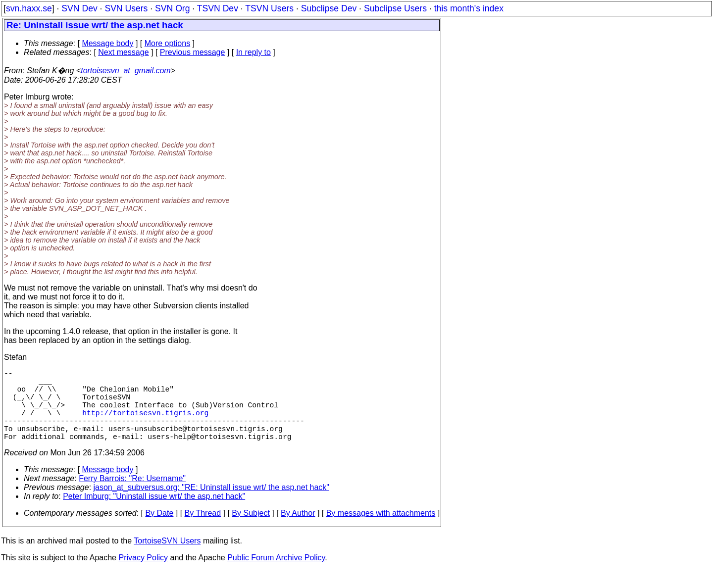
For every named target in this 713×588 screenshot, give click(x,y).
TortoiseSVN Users (167, 559)
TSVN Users (269, 8)
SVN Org (172, 8)
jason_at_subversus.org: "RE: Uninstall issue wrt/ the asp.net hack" (211, 505)
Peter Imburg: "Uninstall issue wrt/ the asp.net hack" (154, 514)
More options (168, 43)
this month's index (469, 8)
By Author (298, 531)
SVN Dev (79, 8)
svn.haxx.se (29, 8)
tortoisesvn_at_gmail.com (126, 71)
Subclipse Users (395, 8)
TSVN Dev (218, 8)
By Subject (251, 531)
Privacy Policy (143, 575)
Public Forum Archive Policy (276, 575)
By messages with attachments (381, 531)
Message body (107, 43)
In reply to (254, 52)
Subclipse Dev (329, 8)
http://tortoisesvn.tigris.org (145, 424)
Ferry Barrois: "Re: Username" (132, 496)
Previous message (193, 52)
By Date (159, 531)
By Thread (203, 531)
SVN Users (126, 8)
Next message (123, 52)
